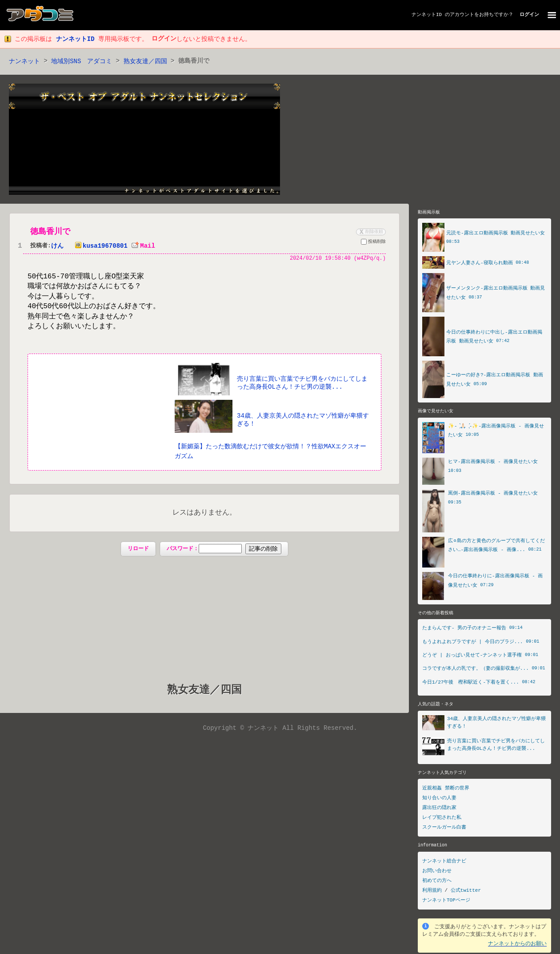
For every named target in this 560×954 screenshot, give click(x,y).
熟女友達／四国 (145, 62)
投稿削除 (373, 243)
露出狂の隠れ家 (439, 809)
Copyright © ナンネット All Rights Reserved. (280, 729)
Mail (143, 247)
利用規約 (432, 892)
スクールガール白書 (444, 829)
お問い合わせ (437, 872)
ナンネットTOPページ (446, 901)
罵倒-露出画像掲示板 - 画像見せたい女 (493, 494)
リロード (138, 549)
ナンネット (24, 62)
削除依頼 (370, 232)
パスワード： (224, 550)
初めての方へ (437, 882)
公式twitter (466, 892)
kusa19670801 (99, 247)
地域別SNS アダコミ (82, 62)
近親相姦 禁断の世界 (446, 790)
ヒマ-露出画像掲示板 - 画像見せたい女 (493, 462)
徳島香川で (50, 232)
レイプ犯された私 (442, 819)
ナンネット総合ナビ (444, 862)
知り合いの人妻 (439, 799)
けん (57, 247)
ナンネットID (427, 15)
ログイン (529, 15)
